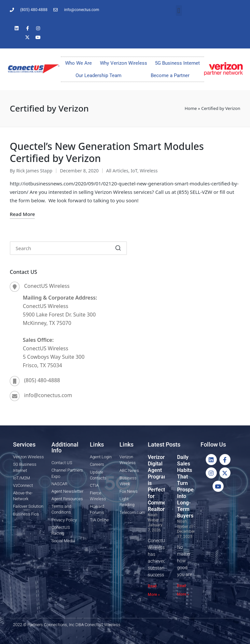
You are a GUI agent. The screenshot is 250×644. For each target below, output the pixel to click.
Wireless (149, 171)
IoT (134, 171)
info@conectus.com (48, 395)
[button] (179, 11)
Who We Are (78, 63)
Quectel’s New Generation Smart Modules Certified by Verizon (107, 152)
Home (191, 108)
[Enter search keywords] (68, 248)
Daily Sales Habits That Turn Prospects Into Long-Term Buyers (189, 486)
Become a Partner (170, 75)
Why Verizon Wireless (124, 63)
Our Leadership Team (98, 75)
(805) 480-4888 (42, 380)
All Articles (117, 171)
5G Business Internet (177, 63)
